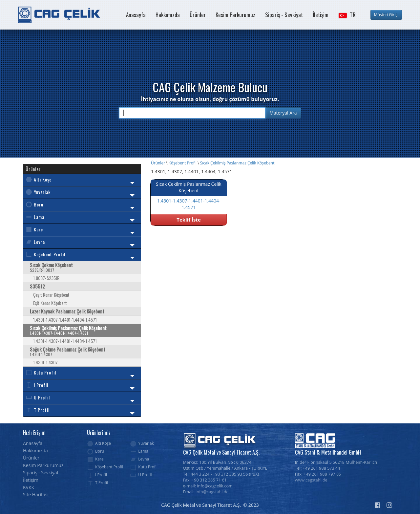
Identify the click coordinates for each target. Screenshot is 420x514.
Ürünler (198, 15)
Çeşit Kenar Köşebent (51, 295)
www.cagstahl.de (311, 480)
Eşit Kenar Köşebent (50, 303)
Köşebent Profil (183, 163)
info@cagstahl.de (212, 492)
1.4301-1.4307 (45, 362)
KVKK (29, 487)
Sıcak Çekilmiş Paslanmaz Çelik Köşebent (237, 163)
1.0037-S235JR (46, 278)
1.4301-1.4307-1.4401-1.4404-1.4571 (65, 320)
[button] (347, 15)
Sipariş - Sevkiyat (284, 15)
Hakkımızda (168, 15)
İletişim (321, 15)
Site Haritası (36, 494)
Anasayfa (136, 15)
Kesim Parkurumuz (235, 15)
